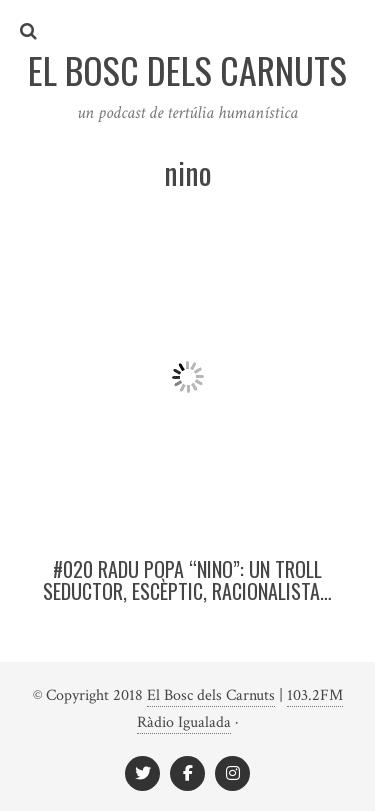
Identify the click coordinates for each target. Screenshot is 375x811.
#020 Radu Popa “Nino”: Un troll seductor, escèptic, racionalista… (187, 580)
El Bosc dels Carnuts (211, 695)
